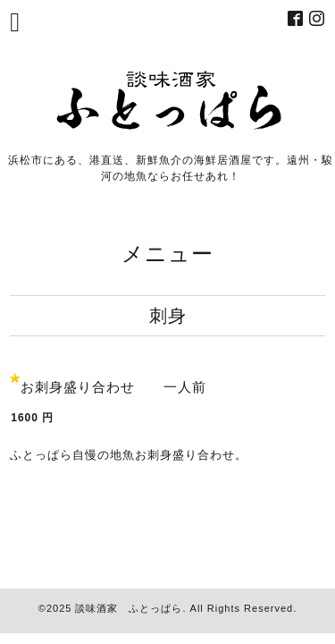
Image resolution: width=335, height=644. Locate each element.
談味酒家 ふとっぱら (129, 608)
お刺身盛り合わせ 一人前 (113, 387)
